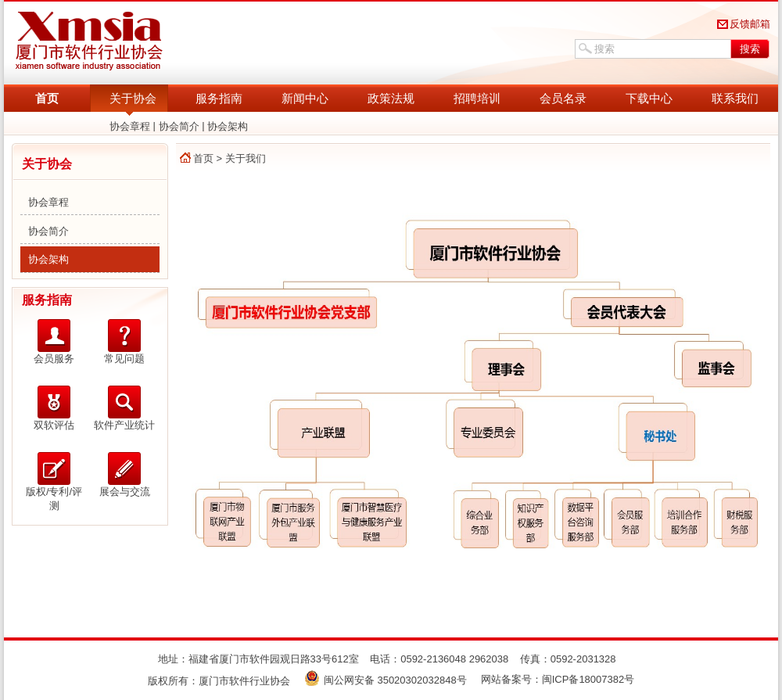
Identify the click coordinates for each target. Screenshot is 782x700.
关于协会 (133, 98)
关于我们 (246, 158)
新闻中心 (305, 98)
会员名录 (563, 98)
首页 (47, 98)
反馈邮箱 (750, 24)
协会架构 (228, 126)
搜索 (750, 49)
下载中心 (649, 98)
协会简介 (179, 126)
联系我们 (735, 98)
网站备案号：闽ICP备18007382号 (558, 679)
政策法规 (391, 98)
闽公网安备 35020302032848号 (386, 680)
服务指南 (219, 98)
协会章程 (130, 126)
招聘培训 (477, 98)
